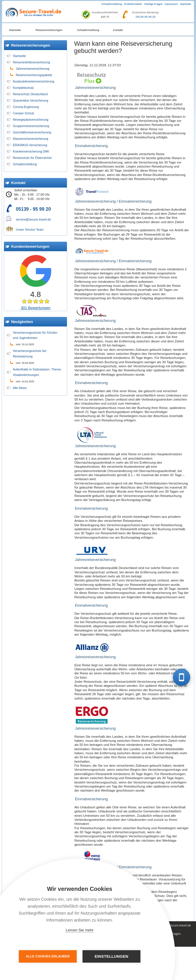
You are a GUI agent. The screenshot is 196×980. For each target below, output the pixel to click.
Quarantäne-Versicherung (30, 100)
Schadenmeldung (112, 4)
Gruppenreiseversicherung (31, 126)
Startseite (185, 4)
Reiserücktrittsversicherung (31, 62)
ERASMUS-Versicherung (30, 145)
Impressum (171, 4)
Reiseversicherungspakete (34, 75)
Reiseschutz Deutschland (30, 94)
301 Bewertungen (35, 308)
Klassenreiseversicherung (30, 139)
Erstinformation (133, 4)
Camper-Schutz (23, 113)
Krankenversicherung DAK (31, 151)
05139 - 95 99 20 (33, 209)
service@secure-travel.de (33, 219)
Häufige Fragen (153, 4)
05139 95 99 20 (145, 17)
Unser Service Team (30, 230)
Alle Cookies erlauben (48, 956)
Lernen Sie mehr (80, 930)
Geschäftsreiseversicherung (32, 132)
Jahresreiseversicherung (32, 69)
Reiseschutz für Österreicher (32, 158)
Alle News (20, 388)
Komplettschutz (23, 88)
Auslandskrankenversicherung (33, 81)
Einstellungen (112, 956)
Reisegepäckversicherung (31, 120)
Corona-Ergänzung (26, 107)
